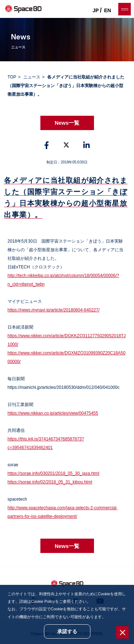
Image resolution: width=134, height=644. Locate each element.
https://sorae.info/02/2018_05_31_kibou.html (50, 482)
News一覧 (67, 123)
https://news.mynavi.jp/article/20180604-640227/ (54, 310)
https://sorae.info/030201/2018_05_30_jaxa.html (53, 473)
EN (107, 10)
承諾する (67, 631)
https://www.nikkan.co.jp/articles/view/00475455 (53, 413)
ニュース (32, 77)
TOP (12, 77)
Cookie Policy (43, 601)
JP (96, 10)
